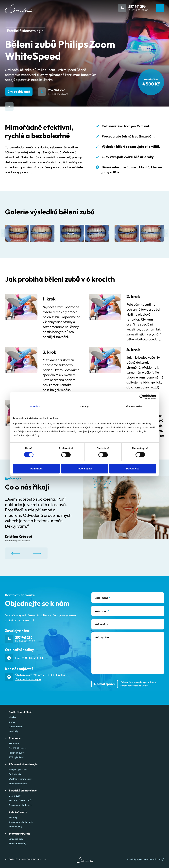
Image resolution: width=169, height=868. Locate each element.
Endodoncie (15, 774)
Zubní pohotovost (18, 784)
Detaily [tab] (84, 406)
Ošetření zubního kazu (20, 779)
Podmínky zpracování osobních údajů (145, 859)
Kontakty (14, 731)
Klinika (12, 717)
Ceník (12, 722)
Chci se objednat (19, 92)
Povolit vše (133, 469)
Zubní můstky (16, 827)
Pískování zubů (16, 753)
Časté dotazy (16, 727)
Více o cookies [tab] (134, 406)
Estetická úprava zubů (20, 800)
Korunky (13, 817)
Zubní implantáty (17, 843)
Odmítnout (36, 469)
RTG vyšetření (16, 757)
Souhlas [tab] (35, 406)
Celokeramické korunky (21, 822)
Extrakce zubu (16, 839)
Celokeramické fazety (20, 805)
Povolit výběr (84, 469)
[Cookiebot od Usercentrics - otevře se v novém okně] (142, 397)
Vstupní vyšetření (18, 770)
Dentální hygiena (18, 748)
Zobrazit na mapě (28, 679)
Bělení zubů (15, 796)
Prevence (14, 743)
